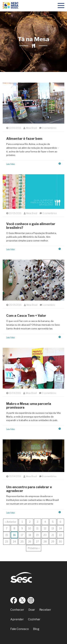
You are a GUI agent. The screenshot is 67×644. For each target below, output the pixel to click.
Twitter (22, 600)
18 (30, 535)
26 (30, 542)
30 (60, 542)
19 (37, 535)
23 (7, 542)
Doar (32, 610)
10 (30, 528)
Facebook (14, 600)
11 (37, 528)
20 (45, 535)
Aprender (17, 619)
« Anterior (11, 522)
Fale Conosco (20, 629)
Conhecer (17, 610)
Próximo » (34, 548)
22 (60, 535)
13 (53, 528)
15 (7, 535)
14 (60, 528)
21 (53, 535)
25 (22, 542)
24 (14, 542)
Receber (45, 610)
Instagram (31, 600)
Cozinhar (34, 619)
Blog (36, 629)
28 (45, 542)
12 (45, 528)
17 (22, 535)
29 (53, 542)
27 (37, 542)
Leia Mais (33, 164)
